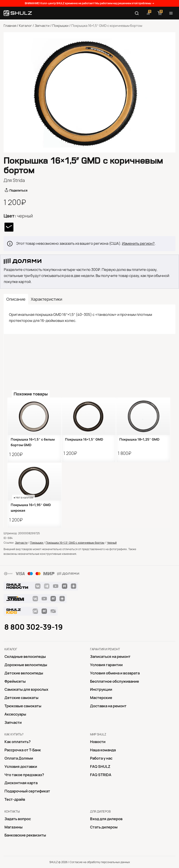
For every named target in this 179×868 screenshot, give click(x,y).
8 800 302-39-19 (34, 627)
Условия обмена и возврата (115, 673)
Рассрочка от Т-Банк (23, 750)
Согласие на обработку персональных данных (100, 862)
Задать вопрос (18, 819)
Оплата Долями (19, 758)
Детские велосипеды (24, 673)
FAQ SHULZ (100, 767)
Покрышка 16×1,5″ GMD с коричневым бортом (75, 543)
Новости (98, 742)
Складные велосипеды (25, 657)
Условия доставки (21, 767)
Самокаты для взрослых (26, 689)
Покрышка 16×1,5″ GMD (84, 439)
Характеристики (46, 299)
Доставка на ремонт (108, 706)
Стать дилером (104, 827)
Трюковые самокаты (23, 706)
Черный (112, 543)
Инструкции (101, 689)
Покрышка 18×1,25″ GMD (139, 439)
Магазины (14, 827)
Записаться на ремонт (110, 657)
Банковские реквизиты (25, 835)
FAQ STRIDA (101, 775)
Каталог (25, 26)
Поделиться (18, 190)
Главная (10, 26)
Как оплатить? (18, 742)
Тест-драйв (15, 799)
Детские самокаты (21, 698)
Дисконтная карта (21, 783)
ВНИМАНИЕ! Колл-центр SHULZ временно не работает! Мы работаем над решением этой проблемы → (90, 3)
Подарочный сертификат (27, 791)
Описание (16, 299)
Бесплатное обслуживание (115, 681)
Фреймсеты (15, 681)
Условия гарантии (106, 665)
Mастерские (101, 698)
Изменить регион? (138, 243)
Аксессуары (15, 714)
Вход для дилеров (106, 819)
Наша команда (103, 750)
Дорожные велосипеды (26, 665)
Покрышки (60, 26)
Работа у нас (101, 758)
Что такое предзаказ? (24, 775)
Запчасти (42, 26)
